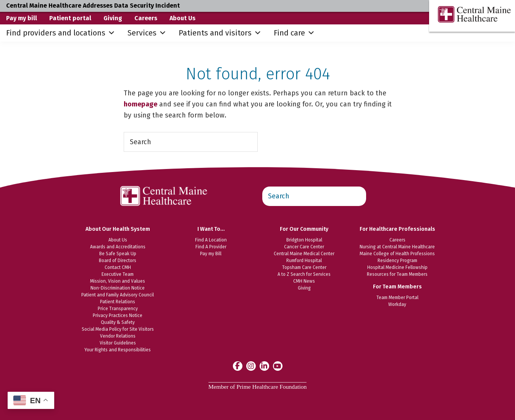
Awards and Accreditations (118, 247)
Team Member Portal (397, 298)
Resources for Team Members (397, 274)
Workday (397, 304)
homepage (140, 104)
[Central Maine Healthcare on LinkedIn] (264, 366)
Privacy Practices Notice (118, 315)
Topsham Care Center (304, 267)
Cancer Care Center (304, 247)
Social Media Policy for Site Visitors (118, 329)
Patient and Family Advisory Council (118, 295)
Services (147, 33)
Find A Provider (211, 247)
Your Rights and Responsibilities (118, 350)
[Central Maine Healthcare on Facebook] (238, 366)
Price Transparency (118, 309)
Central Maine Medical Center (304, 254)
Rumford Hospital (304, 261)
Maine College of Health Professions (397, 254)
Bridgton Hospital (304, 240)
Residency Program (397, 261)
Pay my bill (22, 18)
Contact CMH (118, 267)
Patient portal (70, 18)
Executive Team (118, 274)
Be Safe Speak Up (118, 254)
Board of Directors (118, 261)
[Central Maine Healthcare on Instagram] (251, 366)
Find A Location (211, 240)
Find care (294, 33)
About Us (182, 18)
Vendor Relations (118, 336)
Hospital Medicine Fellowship (397, 267)
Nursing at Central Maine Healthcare (397, 247)
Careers (146, 18)
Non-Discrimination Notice (118, 288)
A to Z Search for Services (304, 274)
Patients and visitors (220, 33)
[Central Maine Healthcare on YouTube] (278, 365)
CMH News (304, 281)
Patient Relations (118, 302)
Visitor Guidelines (118, 343)
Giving (113, 18)
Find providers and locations (61, 33)
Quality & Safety (118, 322)
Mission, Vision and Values (118, 281)
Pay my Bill (211, 254)
